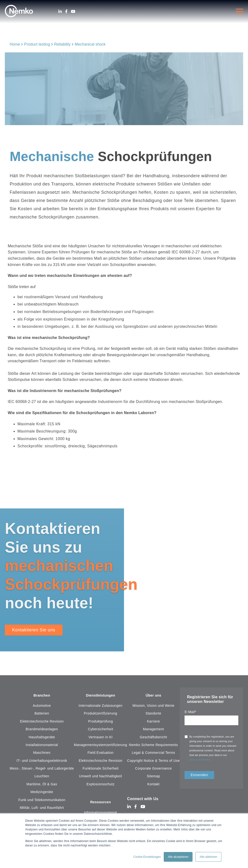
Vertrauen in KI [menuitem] (101, 737)
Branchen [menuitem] (42, 696)
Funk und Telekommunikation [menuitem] (42, 800)
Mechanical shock (90, 44)
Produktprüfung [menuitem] (101, 722)
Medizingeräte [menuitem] (42, 792)
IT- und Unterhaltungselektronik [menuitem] (42, 761)
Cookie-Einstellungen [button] (147, 857)
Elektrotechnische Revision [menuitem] (42, 722)
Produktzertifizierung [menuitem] (100, 714)
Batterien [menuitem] (42, 714)
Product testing (37, 44)
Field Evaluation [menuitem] (101, 753)
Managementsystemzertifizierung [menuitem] (101, 745)
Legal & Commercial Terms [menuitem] (153, 753)
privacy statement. (200, 760)
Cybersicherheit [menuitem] (101, 730)
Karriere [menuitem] (154, 722)
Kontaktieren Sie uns (34, 630)
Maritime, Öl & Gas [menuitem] (42, 785)
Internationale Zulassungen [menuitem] (101, 706)
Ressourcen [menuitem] (101, 803)
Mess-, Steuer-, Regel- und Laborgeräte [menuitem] (42, 769)
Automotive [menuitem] (42, 706)
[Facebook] (66, 12)
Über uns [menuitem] (153, 696)
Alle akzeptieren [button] (178, 857)
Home (15, 44)
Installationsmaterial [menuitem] (42, 745)
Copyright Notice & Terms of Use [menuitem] (153, 761)
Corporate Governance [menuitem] (154, 769)
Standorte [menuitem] (153, 714)
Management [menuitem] (153, 730)
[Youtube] (73, 12)
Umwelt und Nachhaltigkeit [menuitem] (101, 777)
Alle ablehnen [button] (208, 857)
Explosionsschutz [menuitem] (101, 785)
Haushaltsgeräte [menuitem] (42, 737)
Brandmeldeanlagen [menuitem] (42, 730)
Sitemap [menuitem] (153, 777)
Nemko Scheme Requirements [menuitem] (153, 745)
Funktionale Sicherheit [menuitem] (101, 769)
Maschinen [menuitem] (42, 753)
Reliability (62, 44)
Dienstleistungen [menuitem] (101, 696)
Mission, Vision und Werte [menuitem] (153, 706)
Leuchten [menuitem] (42, 777)
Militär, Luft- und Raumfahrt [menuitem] (42, 808)
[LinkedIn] (60, 12)
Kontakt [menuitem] (153, 785)
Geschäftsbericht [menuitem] (153, 737)
